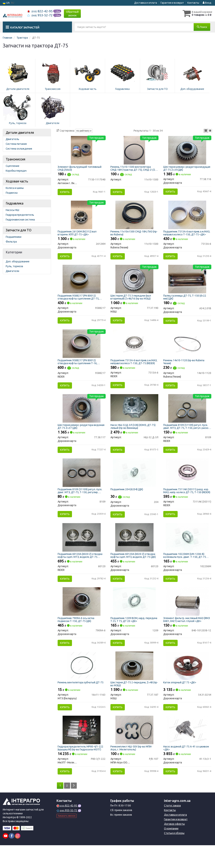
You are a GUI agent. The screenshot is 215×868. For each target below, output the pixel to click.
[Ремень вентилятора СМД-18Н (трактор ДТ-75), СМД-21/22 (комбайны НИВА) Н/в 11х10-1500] (134, 151)
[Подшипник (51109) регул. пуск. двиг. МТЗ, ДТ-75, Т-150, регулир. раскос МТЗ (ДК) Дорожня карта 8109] (82, 485)
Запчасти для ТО (19, 230)
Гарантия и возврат (172, 3)
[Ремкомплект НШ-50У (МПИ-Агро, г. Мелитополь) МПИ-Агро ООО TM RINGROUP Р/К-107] (134, 751)
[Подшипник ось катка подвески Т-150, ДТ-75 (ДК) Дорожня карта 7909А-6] (82, 618)
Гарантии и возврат (176, 842)
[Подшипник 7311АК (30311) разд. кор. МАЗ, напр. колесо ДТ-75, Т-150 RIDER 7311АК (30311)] (187, 485)
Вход (207, 3)
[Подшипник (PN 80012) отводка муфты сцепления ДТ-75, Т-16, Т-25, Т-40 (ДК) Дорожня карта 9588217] (82, 284)
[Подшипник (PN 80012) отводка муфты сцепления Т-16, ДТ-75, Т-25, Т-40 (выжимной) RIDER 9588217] (82, 351)
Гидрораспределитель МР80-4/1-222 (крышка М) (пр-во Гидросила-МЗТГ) (81, 769)
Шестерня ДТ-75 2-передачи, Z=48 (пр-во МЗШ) (132, 703)
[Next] (74, 808)
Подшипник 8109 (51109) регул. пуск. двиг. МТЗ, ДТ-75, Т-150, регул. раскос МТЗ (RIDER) (186, 436)
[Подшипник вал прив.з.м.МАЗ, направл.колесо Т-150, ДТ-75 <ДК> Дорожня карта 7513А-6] (187, 218)
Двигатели (12, 271)
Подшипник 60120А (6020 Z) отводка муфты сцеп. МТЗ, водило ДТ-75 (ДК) (134, 570)
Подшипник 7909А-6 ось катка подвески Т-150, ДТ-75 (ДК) (77, 636)
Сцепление (13, 166)
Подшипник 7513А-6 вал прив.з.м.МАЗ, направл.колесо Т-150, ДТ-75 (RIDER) (133, 369)
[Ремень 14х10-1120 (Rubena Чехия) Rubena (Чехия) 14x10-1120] (187, 351)
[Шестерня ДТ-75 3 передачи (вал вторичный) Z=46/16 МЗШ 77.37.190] (134, 284)
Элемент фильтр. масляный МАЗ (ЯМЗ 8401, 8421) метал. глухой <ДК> (186, 636)
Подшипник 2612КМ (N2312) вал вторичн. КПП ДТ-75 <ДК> (78, 236)
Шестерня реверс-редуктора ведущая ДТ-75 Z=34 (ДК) (182, 169)
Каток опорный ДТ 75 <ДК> (180, 701)
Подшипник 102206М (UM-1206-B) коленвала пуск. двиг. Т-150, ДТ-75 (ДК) (185, 570)
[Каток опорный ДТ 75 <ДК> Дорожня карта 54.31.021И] (187, 685)
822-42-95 (40, 11)
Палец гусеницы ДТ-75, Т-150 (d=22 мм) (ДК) (185, 302)
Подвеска (12, 193)
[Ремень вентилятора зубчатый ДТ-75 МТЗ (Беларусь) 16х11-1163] (81, 685)
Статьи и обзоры (174, 856)
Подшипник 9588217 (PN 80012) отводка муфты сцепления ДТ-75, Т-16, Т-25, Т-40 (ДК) (79, 302)
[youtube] (6, 859)
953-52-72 (40, 15)
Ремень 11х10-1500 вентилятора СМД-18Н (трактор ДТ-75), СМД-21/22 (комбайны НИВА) (134, 169)
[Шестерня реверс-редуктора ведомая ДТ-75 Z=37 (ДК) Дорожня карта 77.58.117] (82, 418)
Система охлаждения (19, 149)
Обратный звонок (72, 14)
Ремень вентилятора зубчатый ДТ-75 (81, 701)
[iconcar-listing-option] (210, 131)
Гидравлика (15, 203)
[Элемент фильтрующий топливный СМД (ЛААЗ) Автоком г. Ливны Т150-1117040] (82, 151)
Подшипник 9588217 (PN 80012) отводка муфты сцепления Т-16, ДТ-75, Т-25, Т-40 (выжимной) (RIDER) (81, 369)
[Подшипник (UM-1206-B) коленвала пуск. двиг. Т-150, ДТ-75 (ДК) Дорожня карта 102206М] (187, 552)
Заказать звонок (67, 839)
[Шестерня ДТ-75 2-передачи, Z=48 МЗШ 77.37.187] (134, 685)
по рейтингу (84, 131)
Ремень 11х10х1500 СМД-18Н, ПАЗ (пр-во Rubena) (132, 236)
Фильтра (11, 242)
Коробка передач (16, 171)
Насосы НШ (12, 210)
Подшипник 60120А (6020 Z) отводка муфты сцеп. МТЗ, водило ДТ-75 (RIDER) (81, 570)
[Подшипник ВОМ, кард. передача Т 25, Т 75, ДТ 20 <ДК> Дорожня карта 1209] (134, 618)
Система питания (16, 144)
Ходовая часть (17, 181)
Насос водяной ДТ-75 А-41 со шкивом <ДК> (187, 769)
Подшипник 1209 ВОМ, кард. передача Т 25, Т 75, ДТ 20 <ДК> (131, 636)
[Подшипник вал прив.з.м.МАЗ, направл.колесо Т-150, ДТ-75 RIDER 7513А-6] (134, 351)
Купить (66, 193)
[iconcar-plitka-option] (206, 131)
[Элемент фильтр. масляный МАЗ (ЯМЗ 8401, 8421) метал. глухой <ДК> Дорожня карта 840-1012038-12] (187, 618)
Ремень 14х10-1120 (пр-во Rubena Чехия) (185, 369)
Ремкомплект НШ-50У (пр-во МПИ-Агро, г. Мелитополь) (132, 769)
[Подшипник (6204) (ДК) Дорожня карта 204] (134, 485)
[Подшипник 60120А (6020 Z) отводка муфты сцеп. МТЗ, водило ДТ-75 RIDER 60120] (81, 552)
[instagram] (18, 859)
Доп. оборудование (18, 261)
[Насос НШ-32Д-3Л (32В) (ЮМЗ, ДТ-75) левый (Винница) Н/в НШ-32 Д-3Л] (134, 417)
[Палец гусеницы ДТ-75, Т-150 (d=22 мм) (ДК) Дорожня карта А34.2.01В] (187, 284)
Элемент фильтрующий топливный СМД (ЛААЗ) (80, 169)
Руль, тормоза (14, 266)
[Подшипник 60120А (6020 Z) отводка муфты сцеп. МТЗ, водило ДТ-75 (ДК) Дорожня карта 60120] (134, 552)
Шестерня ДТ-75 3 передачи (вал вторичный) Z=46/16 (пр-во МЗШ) (131, 302)
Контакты (193, 3)
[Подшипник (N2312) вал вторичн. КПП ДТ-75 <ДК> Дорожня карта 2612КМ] (82, 218)
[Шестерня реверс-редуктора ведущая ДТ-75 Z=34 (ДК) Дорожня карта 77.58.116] (187, 151)
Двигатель (12, 139)
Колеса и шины (15, 188)
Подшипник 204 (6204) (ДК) (127, 501)
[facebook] (12, 859)
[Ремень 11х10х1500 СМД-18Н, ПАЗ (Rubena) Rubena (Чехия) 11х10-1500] (134, 218)
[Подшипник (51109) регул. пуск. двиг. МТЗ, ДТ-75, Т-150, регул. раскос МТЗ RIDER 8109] (187, 418)
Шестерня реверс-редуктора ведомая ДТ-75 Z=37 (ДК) (76, 436)
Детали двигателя (20, 132)
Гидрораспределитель (20, 215)
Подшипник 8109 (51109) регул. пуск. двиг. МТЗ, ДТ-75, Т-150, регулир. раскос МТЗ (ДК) (81, 503)
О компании (171, 851)
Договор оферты (174, 847)
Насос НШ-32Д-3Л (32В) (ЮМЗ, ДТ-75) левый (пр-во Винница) (134, 436)
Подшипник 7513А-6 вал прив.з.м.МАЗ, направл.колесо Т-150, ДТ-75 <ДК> (186, 236)
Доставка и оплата (146, 3)
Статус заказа (172, 828)
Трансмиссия (15, 159)
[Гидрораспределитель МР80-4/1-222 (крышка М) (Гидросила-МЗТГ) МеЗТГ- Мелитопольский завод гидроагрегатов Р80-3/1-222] (82, 751)
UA (6, 3)
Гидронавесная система (20, 220)
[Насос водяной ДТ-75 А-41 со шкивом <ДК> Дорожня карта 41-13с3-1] (187, 751)
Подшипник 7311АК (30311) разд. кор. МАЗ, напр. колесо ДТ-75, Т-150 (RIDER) (187, 503)
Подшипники (14, 237)
